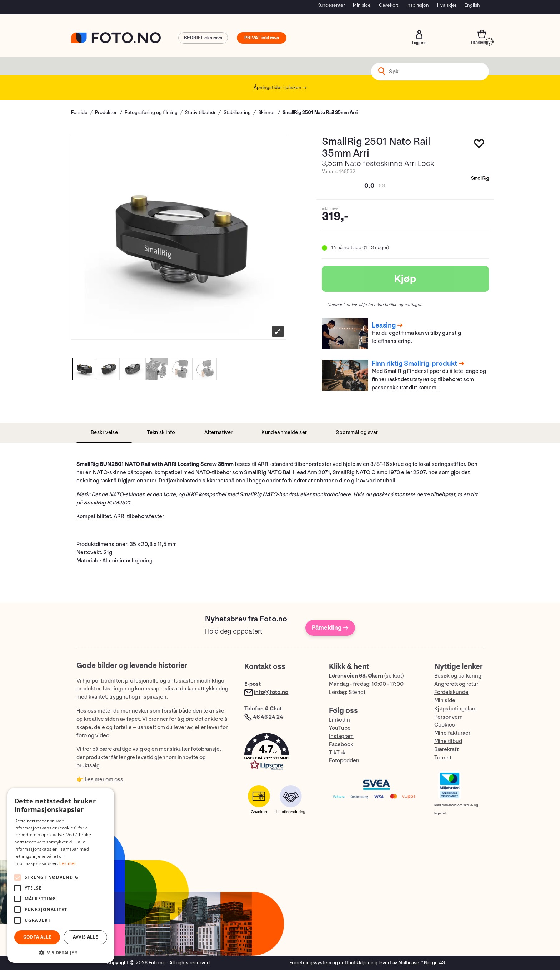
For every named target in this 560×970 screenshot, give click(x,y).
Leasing (384, 325)
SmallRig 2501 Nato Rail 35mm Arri (320, 112)
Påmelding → (330, 628)
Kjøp (405, 279)
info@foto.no (271, 692)
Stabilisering (237, 112)
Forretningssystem (310, 963)
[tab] (104, 433)
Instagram (341, 736)
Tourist (443, 758)
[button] (279, 753)
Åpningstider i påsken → (280, 87)
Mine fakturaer (452, 733)
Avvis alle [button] (86, 937)
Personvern (449, 717)
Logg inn (419, 34)
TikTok (337, 753)
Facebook (341, 745)
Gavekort (389, 5)
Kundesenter (331, 5)
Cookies (445, 725)
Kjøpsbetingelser (456, 709)
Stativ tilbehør (200, 112)
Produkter (106, 112)
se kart (394, 676)
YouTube (340, 728)
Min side (362, 5)
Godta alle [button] (37, 937)
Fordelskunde (451, 692)
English (472, 5)
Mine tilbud (448, 741)
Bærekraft (446, 750)
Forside (79, 112)
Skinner (267, 112)
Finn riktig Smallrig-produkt (414, 364)
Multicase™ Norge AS (422, 963)
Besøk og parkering (458, 676)
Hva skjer (447, 5)
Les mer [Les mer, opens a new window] (68, 863)
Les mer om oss (104, 780)
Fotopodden (344, 761)
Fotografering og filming (151, 112)
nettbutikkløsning (358, 963)
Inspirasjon (418, 5)
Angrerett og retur (456, 684)
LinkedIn (339, 720)
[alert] (61, 875)
